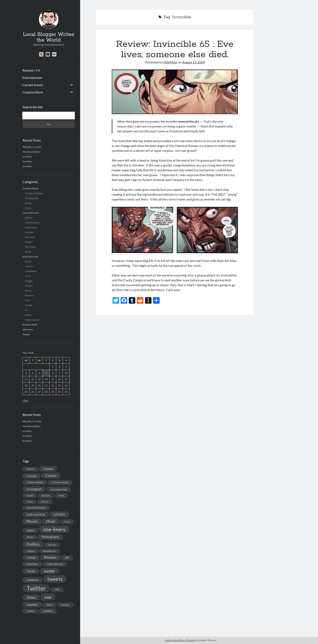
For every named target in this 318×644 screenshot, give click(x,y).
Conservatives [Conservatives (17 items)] (35, 482)
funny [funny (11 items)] (30, 502)
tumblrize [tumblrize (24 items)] (33, 580)
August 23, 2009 (193, 62)
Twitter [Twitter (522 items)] (36, 588)
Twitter (26, 334)
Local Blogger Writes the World (49, 37)
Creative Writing (34, 193)
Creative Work (33, 92)
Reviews (30, 295)
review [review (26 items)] (31, 558)
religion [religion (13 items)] (31, 551)
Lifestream (31, 227)
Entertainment (32, 78)
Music (28, 291)
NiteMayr (170, 62)
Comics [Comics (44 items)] (51, 476)
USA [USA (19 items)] (57, 589)
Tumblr (29, 305)
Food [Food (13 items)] (61, 496)
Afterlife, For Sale (32, 147)
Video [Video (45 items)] (31, 597)
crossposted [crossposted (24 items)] (59, 489)
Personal (30, 237)
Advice (29, 218)
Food (28, 276)
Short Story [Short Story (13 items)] (32, 564)
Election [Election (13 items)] (46, 496)
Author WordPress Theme (179, 640)
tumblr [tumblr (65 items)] (49, 571)
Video (28, 315)
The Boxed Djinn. (32, 152)
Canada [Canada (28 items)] (48, 469)
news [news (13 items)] (67, 522)
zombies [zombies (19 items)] (48, 611)
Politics (29, 242)
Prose (28, 208)
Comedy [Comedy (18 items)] (32, 476)
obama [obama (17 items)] (31, 530)
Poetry (29, 203)
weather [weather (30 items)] (32, 604)
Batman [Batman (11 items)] (31, 469)
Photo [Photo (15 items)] (30, 537)
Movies (29, 286)
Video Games (32, 320)
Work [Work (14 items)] (49, 605)
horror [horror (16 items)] (45, 502)
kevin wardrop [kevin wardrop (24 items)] (36, 514)
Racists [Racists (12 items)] (52, 545)
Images (29, 281)
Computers (31, 271)
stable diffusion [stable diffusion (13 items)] (55, 564)
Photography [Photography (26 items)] (50, 537)
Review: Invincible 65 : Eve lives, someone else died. (175, 49)
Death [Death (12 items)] (30, 496)
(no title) (27, 157)
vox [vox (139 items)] (48, 597)
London (29, 232)
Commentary (32, 222)
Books (28, 261)
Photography (32, 198)
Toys (27, 300)
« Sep (25, 400)
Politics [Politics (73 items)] (33, 544)
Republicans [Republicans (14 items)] (50, 551)
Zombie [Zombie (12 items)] (30, 611)
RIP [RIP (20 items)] (67, 558)
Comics (29, 266)
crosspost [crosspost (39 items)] (34, 489)
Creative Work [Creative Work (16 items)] (60, 482)
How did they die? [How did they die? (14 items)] (36, 508)
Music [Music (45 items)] (51, 521)
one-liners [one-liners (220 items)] (54, 529)
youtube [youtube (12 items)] (65, 605)
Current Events (33, 85)
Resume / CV (31, 70)
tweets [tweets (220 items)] (55, 579)
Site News (30, 247)
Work (28, 252)
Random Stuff (30, 325)
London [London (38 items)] (59, 514)
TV (26, 310)
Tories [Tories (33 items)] (31, 571)
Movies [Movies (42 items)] (32, 521)
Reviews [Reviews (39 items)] (50, 557)
